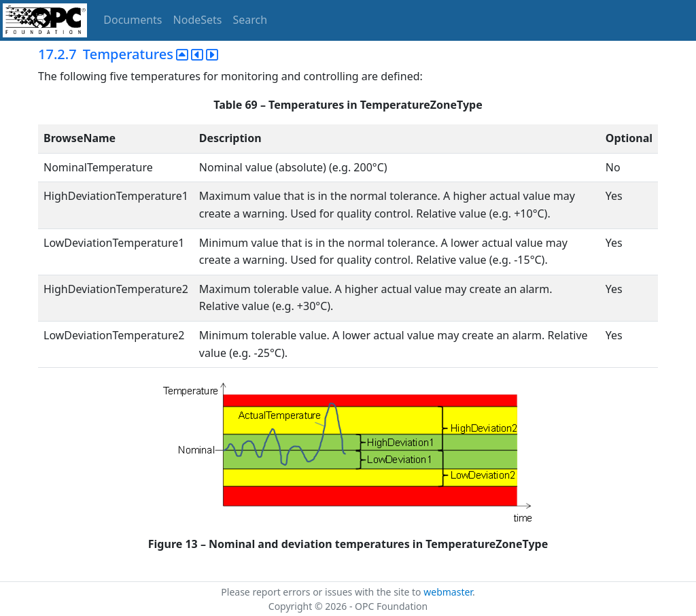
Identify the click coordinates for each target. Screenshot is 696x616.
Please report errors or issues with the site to (322, 592)
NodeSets (198, 20)
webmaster (448, 592)
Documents (133, 20)
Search (250, 20)
